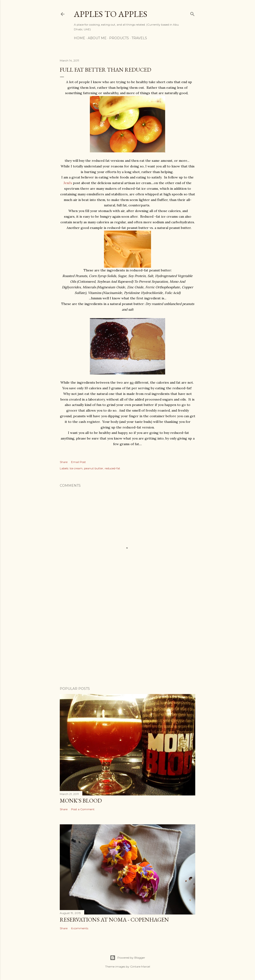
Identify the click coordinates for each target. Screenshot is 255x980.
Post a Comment (83, 809)
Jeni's (68, 183)
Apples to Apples (111, 14)
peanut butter (94, 468)
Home (80, 38)
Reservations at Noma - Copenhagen (114, 920)
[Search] (192, 13)
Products (119, 38)
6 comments (80, 928)
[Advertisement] (127, 642)
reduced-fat (112, 468)
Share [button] (64, 462)
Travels (139, 38)
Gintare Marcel (140, 966)
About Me (97, 38)
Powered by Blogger (127, 958)
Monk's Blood (81, 801)
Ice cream (76, 468)
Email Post (78, 462)
